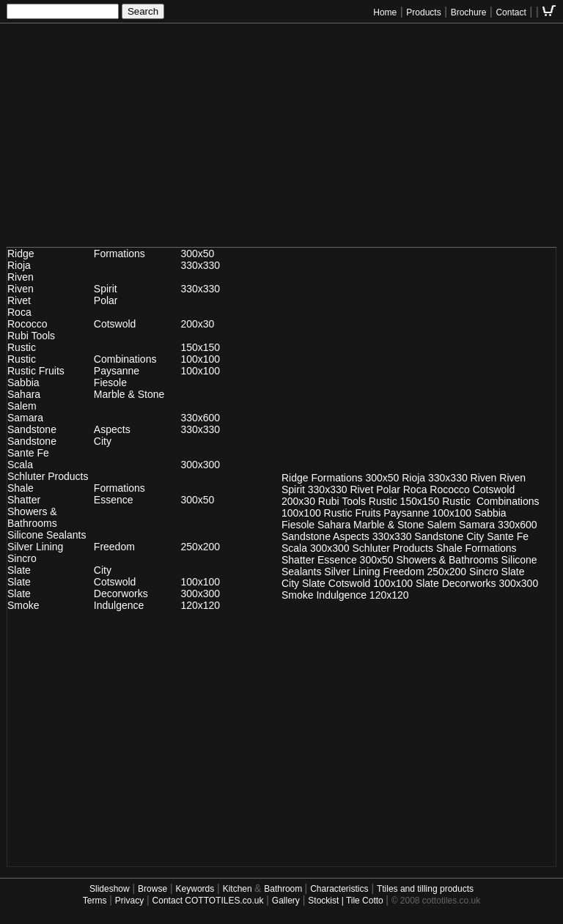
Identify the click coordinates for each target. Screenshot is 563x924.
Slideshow (110, 889)
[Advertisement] (281, 141)
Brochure (469, 12)
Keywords (195, 889)
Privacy (129, 901)
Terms (95, 901)
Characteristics (339, 889)
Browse (152, 889)
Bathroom (284, 889)
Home (385, 12)
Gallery (286, 901)
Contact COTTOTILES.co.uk (208, 901)
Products (423, 12)
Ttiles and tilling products (425, 889)
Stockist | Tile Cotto (347, 901)
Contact (511, 12)
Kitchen (239, 889)
